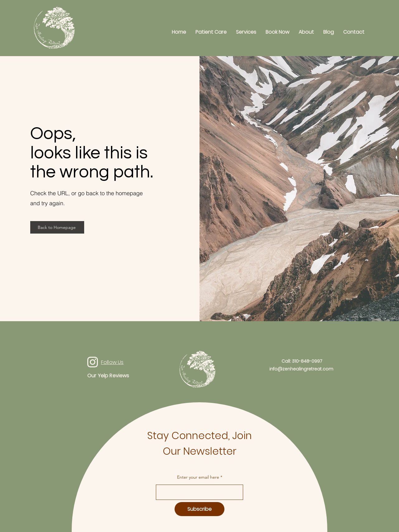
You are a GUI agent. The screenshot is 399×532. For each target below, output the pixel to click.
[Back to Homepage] (57, 227)
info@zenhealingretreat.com (301, 369)
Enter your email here (198, 477)
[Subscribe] (199, 509)
